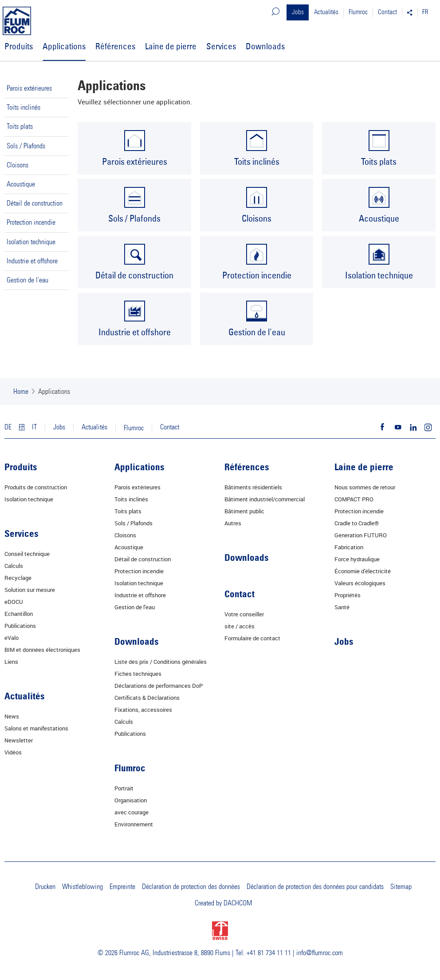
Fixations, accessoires (143, 710)
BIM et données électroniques (42, 650)
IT (34, 427)
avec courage (132, 812)
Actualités (326, 12)
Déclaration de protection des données (191, 887)
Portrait (124, 788)
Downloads (265, 46)
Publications (20, 626)
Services (221, 46)
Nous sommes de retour (365, 487)
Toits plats (20, 127)
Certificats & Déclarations (147, 698)
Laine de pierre (171, 46)
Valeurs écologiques (360, 583)
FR (425, 12)
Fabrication (349, 547)
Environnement (134, 824)
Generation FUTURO (361, 535)
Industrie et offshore (32, 261)
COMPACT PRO (354, 499)
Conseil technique (27, 554)
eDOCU (14, 602)
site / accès (240, 626)
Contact (387, 12)
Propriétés (348, 595)
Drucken (45, 887)
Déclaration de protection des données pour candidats (315, 887)
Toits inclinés (24, 107)
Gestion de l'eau (27, 280)
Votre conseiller (244, 614)
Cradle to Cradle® (357, 523)
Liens (11, 662)
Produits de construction (36, 487)
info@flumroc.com (320, 953)
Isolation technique (31, 242)
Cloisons (18, 165)
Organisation (131, 800)
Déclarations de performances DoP (159, 686)
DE (8, 427)
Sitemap (401, 887)
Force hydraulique (357, 559)
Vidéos (13, 752)
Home (21, 392)
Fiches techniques (138, 674)
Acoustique (21, 184)
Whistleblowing (82, 887)
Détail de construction (35, 203)
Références (115, 46)
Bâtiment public (244, 511)
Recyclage (18, 578)
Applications (64, 46)
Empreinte (122, 887)
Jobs (298, 12)
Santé (342, 607)
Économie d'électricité (363, 571)
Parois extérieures (29, 88)
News (12, 716)
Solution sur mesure (30, 590)
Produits (19, 46)
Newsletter (19, 740)
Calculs (14, 566)
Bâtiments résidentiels (253, 487)
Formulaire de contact (252, 638)
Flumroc (358, 12)
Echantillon (19, 614)
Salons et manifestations (36, 728)
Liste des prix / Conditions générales (161, 662)
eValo (12, 638)
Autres (233, 523)
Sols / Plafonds (26, 146)
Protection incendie (31, 222)
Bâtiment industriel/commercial (265, 499)
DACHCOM (238, 903)
